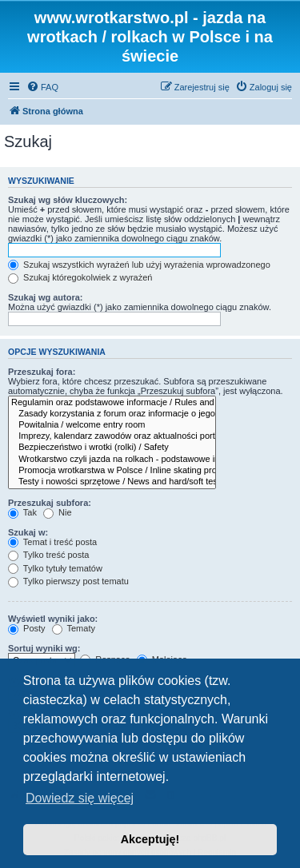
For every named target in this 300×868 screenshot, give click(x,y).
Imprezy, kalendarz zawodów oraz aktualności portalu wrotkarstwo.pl (112, 436)
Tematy (74, 628)
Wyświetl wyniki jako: (53, 619)
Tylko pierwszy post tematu (68, 581)
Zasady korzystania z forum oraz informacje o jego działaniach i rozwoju (112, 414)
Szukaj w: (28, 532)
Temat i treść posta (52, 542)
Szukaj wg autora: (46, 297)
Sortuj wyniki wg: (44, 648)
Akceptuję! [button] (150, 839)
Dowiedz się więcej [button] (80, 798)
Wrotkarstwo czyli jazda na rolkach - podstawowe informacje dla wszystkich (112, 460)
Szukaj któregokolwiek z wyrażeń (80, 277)
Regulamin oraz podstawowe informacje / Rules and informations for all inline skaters (112, 403)
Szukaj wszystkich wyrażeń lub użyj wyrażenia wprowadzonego (139, 265)
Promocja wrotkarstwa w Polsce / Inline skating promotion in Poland (112, 471)
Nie (58, 512)
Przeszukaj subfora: (50, 503)
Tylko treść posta (48, 555)
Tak (22, 512)
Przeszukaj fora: (42, 372)
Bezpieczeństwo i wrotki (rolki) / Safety (112, 448)
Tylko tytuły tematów (55, 568)
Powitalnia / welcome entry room (112, 425)
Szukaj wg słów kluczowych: (68, 200)
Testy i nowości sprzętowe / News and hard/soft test (112, 482)
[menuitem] (42, 87)
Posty (27, 628)
